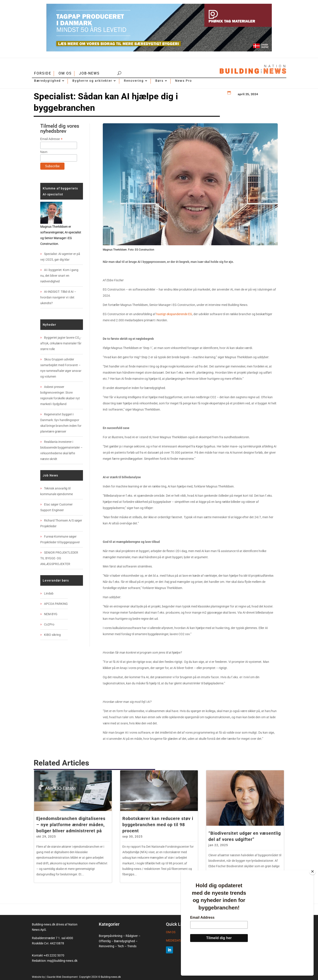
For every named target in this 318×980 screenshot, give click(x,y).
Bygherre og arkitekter (92, 81)
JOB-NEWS (89, 73)
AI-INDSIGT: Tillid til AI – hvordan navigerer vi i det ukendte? (58, 297)
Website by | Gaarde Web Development (55, 977)
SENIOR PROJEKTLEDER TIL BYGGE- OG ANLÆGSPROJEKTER (59, 558)
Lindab (49, 593)
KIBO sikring (52, 635)
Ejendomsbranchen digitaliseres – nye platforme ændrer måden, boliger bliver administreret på (71, 825)
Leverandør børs (56, 580)
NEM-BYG (51, 614)
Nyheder (49, 325)
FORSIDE (43, 73)
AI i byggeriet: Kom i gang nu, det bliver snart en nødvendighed (59, 276)
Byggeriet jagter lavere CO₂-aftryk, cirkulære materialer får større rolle (61, 343)
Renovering (134, 81)
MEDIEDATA (174, 940)
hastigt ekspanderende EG (174, 314)
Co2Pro (49, 624)
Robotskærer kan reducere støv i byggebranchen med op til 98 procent (158, 825)
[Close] (312, 896)
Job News (50, 475)
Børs (159, 81)
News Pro (184, 81)
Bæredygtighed (47, 81)
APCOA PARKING (56, 604)
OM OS (65, 73)
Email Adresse (51, 139)
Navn (44, 152)
